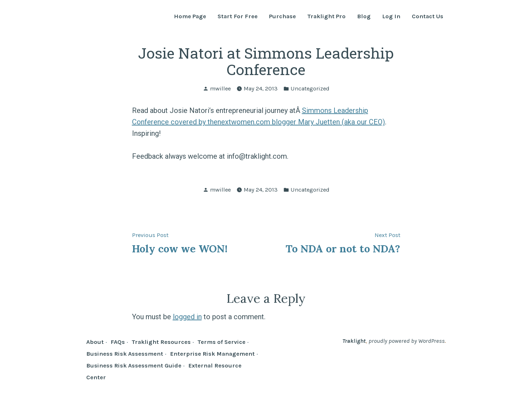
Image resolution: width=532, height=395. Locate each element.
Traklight (354, 341)
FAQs (118, 342)
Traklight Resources (161, 342)
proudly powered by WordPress (407, 341)
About (95, 342)
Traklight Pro (326, 17)
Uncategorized (310, 88)
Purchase (282, 17)
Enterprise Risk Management (212, 354)
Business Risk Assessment (125, 354)
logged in (187, 317)
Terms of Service (221, 342)
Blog (364, 17)
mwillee (220, 88)
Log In (391, 17)
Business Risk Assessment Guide (134, 366)
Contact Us (428, 17)
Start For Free (238, 17)
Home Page (190, 17)
